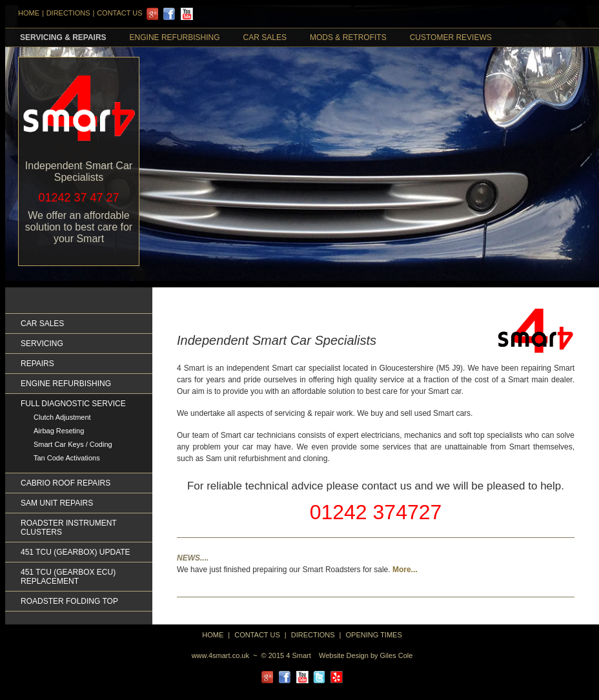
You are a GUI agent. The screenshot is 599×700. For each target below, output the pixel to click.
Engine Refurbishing (175, 37)
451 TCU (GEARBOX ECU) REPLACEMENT (68, 577)
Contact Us (120, 13)
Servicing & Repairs (63, 37)
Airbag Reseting (59, 431)
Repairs (37, 364)
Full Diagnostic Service (73, 404)
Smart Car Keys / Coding (73, 444)
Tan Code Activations (67, 458)
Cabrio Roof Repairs (66, 483)
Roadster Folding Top (69, 601)
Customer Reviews (451, 37)
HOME (29, 13)
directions (313, 635)
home (213, 635)
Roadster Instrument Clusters (68, 528)
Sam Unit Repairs (57, 503)
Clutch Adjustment (62, 417)
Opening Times (374, 635)
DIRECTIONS (68, 13)
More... (405, 570)
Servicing (42, 344)
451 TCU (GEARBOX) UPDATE (76, 552)
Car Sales (265, 37)
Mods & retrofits (348, 37)
